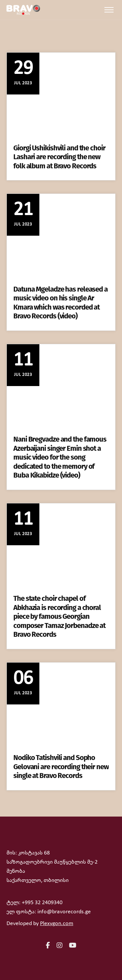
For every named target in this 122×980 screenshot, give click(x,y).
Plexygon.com (57, 924)
